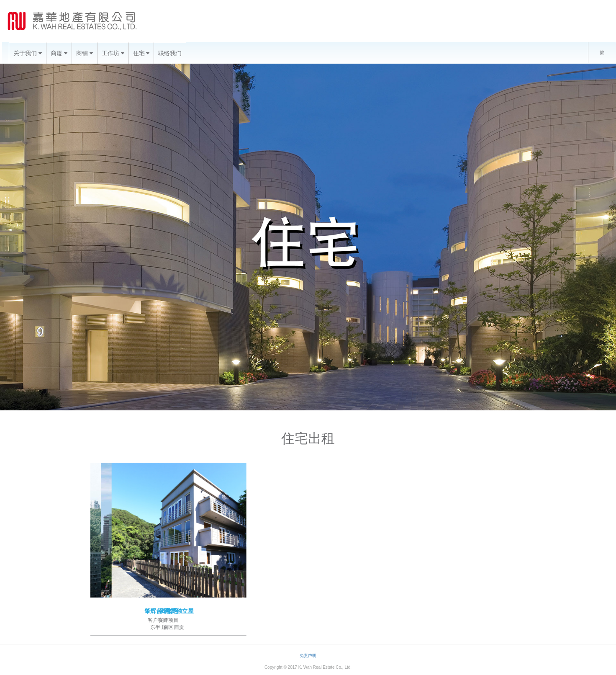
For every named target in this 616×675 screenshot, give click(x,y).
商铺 (85, 53)
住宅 (141, 53)
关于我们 (28, 53)
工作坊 (113, 53)
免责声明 (308, 656)
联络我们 (170, 53)
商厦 (59, 53)
